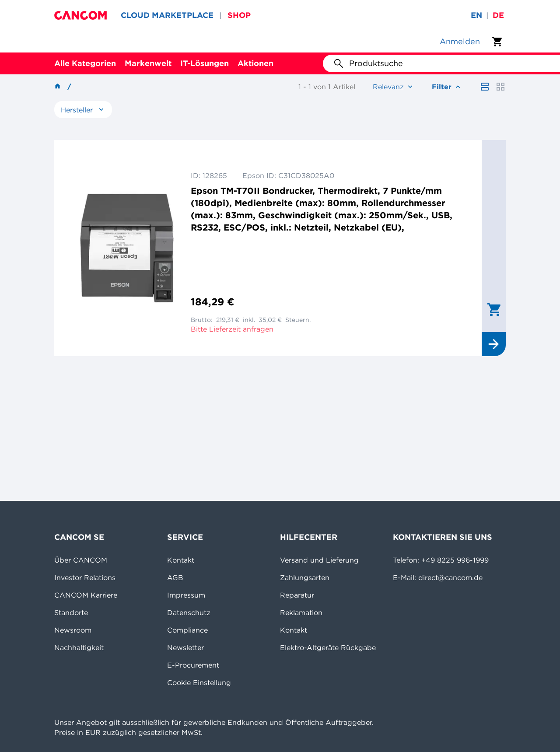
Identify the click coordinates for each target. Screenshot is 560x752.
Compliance (187, 630)
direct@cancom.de (450, 577)
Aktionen (255, 63)
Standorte (71, 612)
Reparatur (297, 595)
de (498, 15)
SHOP (239, 15)
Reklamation (301, 612)
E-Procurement (193, 665)
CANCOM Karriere (86, 595)
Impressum (186, 595)
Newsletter (185, 647)
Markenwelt (148, 63)
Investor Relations (85, 577)
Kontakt (181, 560)
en (476, 15)
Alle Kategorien (85, 63)
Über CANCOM (81, 560)
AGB (175, 577)
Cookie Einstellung (199, 682)
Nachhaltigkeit (79, 647)
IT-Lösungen (205, 63)
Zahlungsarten (305, 577)
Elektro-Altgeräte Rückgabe (328, 647)
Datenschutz (189, 612)
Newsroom (73, 630)
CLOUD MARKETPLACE (167, 15)
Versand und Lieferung (319, 560)
